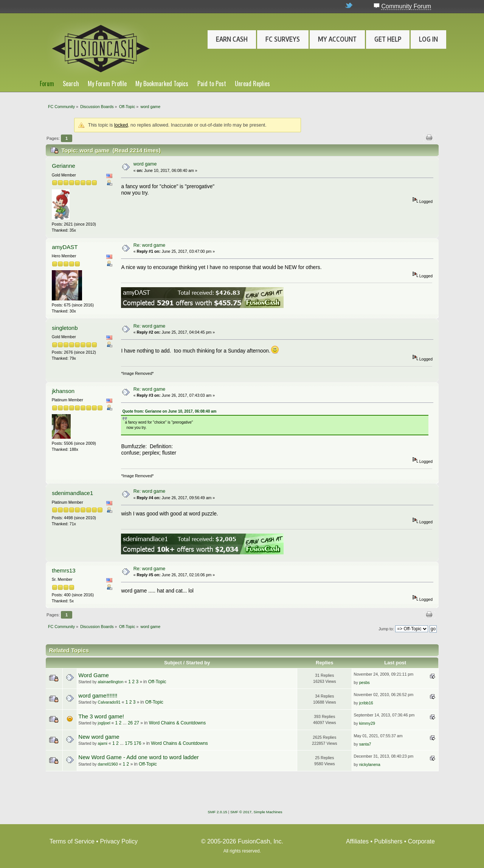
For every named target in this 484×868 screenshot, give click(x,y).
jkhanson (63, 391)
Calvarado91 (109, 702)
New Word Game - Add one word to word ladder (138, 757)
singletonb (65, 328)
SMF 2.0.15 (217, 812)
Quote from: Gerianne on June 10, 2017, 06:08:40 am (169, 411)
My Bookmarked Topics (162, 84)
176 (138, 743)
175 (129, 743)
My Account (337, 39)
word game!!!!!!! (98, 695)
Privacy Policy (119, 841)
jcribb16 (366, 703)
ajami (103, 743)
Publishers (389, 841)
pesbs (365, 682)
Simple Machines (268, 812)
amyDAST (65, 247)
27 (137, 723)
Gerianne (64, 166)
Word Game (93, 675)
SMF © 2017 (241, 812)
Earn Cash (232, 39)
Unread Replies (252, 84)
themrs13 (64, 570)
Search (71, 84)
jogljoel (104, 723)
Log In (428, 39)
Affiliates (357, 841)
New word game (99, 737)
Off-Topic (157, 682)
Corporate (421, 841)
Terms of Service (72, 841)
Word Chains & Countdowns (178, 723)
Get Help (388, 39)
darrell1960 (108, 764)
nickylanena (370, 764)
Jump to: (386, 629)
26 (130, 723)
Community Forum (406, 6)
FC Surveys (283, 39)
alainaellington (111, 682)
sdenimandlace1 (72, 493)
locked (121, 125)
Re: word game (150, 245)
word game (145, 164)
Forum (47, 84)
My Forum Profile (107, 84)
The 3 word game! (101, 716)
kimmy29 (367, 723)
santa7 (365, 744)
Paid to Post (212, 84)
